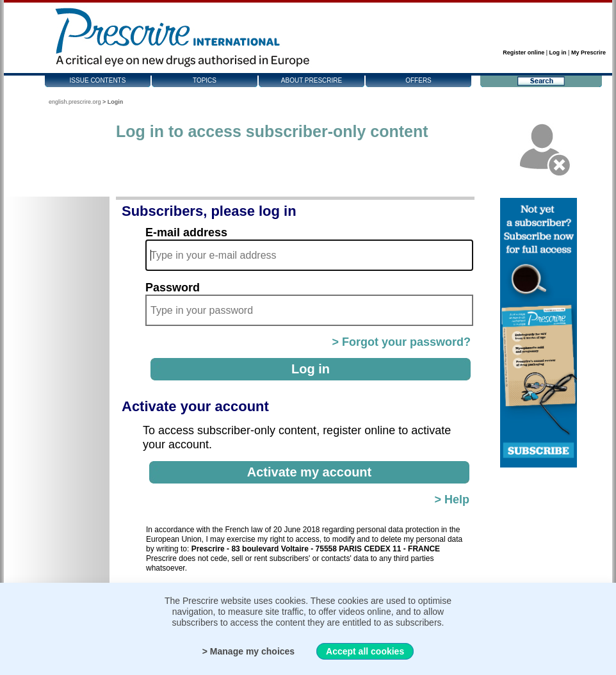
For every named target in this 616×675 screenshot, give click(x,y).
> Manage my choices (248, 651)
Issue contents (98, 80)
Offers (418, 80)
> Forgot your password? (401, 342)
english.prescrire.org (75, 102)
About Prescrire (312, 80)
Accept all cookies (365, 651)
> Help (452, 500)
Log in (558, 53)
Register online (523, 53)
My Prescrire (588, 53)
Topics (205, 80)
